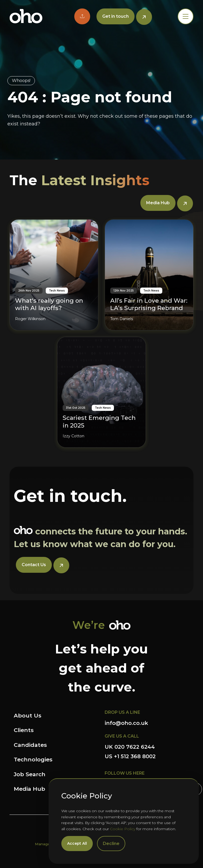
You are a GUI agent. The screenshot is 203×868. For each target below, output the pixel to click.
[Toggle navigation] (186, 16)
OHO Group (26, 16)
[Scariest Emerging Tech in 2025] (101, 392)
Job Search (30, 774)
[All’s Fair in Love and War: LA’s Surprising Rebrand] (149, 275)
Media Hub (29, 789)
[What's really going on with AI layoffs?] (54, 275)
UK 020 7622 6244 (130, 747)
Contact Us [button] (34, 565)
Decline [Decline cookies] (111, 844)
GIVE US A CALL (122, 736)
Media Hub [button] (158, 203)
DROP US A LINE (122, 712)
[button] (82, 16)
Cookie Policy (123, 829)
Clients (24, 730)
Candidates (30, 745)
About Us (27, 715)
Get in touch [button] (116, 16)
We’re (89, 625)
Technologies (33, 759)
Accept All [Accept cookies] (77, 843)
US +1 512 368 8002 (130, 756)
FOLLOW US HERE (125, 773)
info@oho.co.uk (126, 723)
